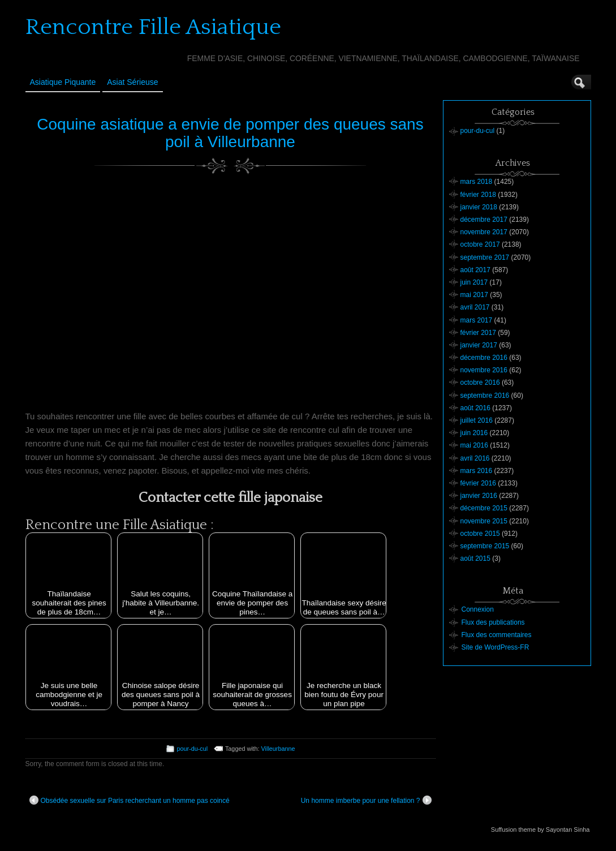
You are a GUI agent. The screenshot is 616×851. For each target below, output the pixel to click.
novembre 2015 (484, 521)
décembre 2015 (484, 508)
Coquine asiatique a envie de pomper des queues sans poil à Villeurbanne (230, 133)
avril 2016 (475, 458)
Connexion (478, 609)
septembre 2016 (485, 396)
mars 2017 (477, 320)
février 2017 (478, 333)
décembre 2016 (484, 358)
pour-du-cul (193, 749)
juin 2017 (474, 282)
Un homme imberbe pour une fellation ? (366, 800)
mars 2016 (477, 471)
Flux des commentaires (497, 635)
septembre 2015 (485, 546)
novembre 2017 (484, 232)
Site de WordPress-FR (496, 647)
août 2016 (475, 408)
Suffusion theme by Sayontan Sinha (540, 829)
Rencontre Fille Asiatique (153, 27)
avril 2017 (475, 307)
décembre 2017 (484, 220)
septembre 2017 (485, 257)
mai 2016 (474, 445)
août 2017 (475, 270)
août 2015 (475, 558)
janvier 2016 (479, 496)
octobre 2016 (480, 382)
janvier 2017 (479, 345)
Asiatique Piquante (63, 82)
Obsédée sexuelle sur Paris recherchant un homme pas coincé (130, 800)
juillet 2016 (477, 420)
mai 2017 (474, 295)
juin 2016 (474, 433)
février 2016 (478, 483)
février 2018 (478, 195)
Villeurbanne (278, 749)
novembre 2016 (484, 370)
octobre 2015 (480, 534)
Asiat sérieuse (132, 82)
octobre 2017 (480, 244)
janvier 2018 (479, 207)
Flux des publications (493, 622)
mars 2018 (477, 182)
